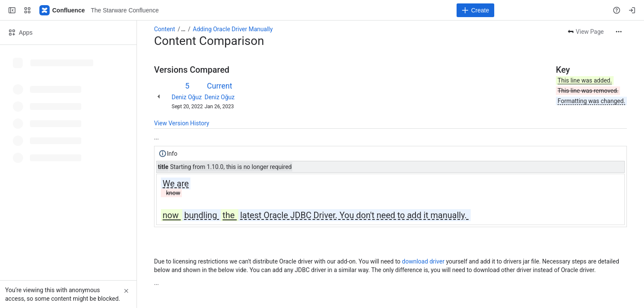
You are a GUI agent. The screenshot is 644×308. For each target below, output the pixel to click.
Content (165, 29)
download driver (423, 261)
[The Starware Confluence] (62, 10)
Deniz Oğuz (187, 97)
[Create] (475, 10)
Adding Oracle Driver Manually (233, 29)
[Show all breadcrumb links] (183, 29)
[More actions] (619, 32)
